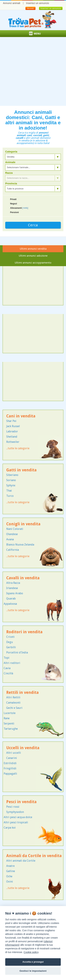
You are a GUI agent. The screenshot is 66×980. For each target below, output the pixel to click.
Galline (11, 871)
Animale (10, 162)
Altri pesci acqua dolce (18, 817)
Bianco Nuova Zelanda (20, 545)
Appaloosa (10, 604)
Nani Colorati (15, 529)
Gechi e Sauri (14, 708)
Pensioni (14, 212)
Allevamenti (19, 208)
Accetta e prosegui (33, 962)
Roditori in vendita (24, 632)
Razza (9, 173)
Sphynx (11, 485)
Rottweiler (13, 442)
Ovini (10, 882)
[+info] (25, 208)
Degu (10, 642)
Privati (13, 199)
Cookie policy (31, 952)
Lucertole (10, 713)
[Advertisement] (33, 73)
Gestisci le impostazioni (33, 971)
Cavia (7, 668)
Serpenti (9, 724)
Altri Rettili (13, 697)
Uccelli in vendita (23, 748)
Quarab (11, 599)
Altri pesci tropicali (16, 822)
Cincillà (8, 673)
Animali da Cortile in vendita (34, 856)
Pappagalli (10, 774)
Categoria (11, 152)
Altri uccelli (14, 753)
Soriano (11, 480)
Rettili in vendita (22, 693)
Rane (7, 718)
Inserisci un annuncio (38, 3)
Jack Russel (13, 426)
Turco (10, 496)
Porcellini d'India (17, 652)
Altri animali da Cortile (21, 861)
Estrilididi (10, 763)
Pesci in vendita (21, 802)
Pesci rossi (13, 807)
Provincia (11, 183)
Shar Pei (11, 421)
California (13, 550)
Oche (9, 876)
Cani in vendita (21, 416)
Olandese (12, 534)
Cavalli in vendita (23, 578)
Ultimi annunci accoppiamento (33, 263)
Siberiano (12, 475)
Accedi (30, 8)
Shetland (12, 437)
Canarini (12, 758)
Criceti (10, 637)
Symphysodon (15, 812)
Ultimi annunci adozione (33, 256)
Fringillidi (10, 768)
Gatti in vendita (21, 470)
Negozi (13, 204)
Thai (9, 491)
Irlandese (12, 588)
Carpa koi (10, 828)
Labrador (12, 431)
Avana (10, 539)
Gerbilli (11, 647)
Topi (7, 658)
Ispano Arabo (15, 593)
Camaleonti (13, 703)
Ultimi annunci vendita (33, 249)
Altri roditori (12, 663)
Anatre (10, 866)
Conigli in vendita (23, 524)
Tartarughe (11, 729)
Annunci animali (12, 3)
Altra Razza (13, 583)
